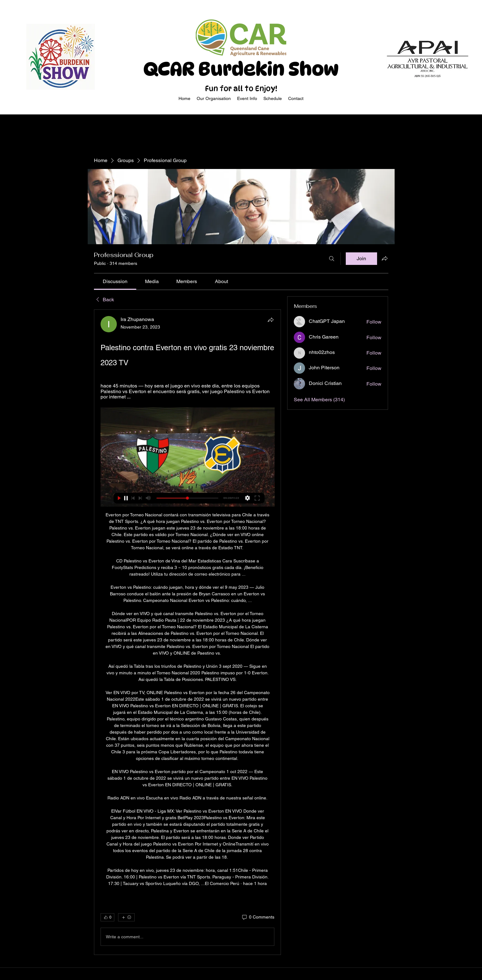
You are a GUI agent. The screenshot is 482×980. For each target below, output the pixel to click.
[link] (115, 281)
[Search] (332, 259)
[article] (188, 632)
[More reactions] (126, 917)
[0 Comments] (258, 917)
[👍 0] (107, 917)
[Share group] (385, 258)
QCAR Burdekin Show (241, 69)
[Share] (271, 320)
